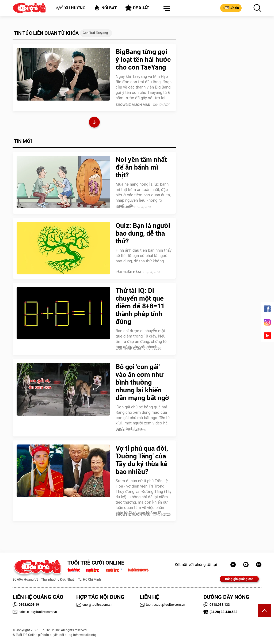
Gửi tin (231, 8)
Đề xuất (137, 8)
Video (121, 430)
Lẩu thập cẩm (128, 272)
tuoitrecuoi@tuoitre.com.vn (162, 605)
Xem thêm (94, 123)
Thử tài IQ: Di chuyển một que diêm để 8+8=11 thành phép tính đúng (140, 306)
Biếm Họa (124, 207)
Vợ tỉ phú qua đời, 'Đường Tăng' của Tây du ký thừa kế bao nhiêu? (142, 460)
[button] (166, 9)
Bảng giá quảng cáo (239, 579)
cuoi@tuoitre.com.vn (94, 605)
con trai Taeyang (95, 33)
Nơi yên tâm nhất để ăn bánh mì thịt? (141, 167)
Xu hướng (71, 8)
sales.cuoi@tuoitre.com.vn (35, 612)
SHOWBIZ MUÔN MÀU (133, 105)
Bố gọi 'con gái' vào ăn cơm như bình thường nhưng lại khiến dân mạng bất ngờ (142, 382)
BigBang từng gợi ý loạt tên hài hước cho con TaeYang (143, 60)
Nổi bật (105, 8)
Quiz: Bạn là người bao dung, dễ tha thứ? (143, 233)
